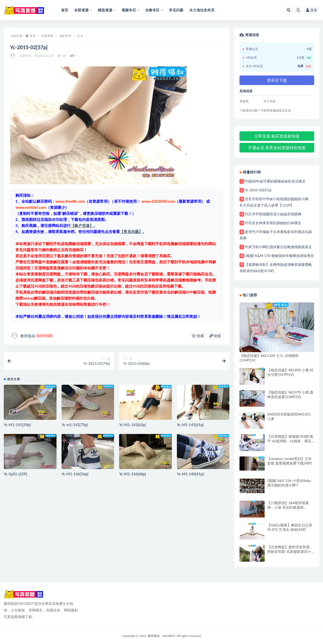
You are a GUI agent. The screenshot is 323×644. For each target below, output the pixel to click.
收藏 (198, 336)
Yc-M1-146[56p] (75, 474)
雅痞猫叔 (32, 336)
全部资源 (47, 36)
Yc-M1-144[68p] (133, 474)
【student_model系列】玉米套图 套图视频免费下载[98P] (290, 461)
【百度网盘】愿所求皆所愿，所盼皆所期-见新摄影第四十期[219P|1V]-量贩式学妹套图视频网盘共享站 (290, 554)
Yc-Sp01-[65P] (16, 474)
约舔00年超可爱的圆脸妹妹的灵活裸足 (275, 181)
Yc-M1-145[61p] (190, 425)
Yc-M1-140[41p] (190, 474)
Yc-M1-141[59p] (17, 425)
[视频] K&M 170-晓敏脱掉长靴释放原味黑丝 (279, 256)
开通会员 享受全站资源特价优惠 (277, 148)
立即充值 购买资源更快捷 (277, 136)
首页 (33, 36)
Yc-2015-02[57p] (258, 190)
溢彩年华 (65, 36)
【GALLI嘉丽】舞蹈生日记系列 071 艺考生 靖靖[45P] (290, 527)
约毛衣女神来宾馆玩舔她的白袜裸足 (273, 223)
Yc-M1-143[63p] (133, 425)
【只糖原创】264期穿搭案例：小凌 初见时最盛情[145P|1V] (288, 507)
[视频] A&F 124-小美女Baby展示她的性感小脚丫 (289, 483)
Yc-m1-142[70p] (75, 425)
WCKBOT (169, 636)
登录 (312, 10)
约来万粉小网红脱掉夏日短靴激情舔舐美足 (278, 247)
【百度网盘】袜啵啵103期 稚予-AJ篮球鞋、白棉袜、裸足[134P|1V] (290, 441)
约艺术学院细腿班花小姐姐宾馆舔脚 (273, 214)
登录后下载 (277, 80)
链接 (215, 336)
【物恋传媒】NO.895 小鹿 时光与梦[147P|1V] (290, 372)
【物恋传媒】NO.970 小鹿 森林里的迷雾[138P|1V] (290, 394)
